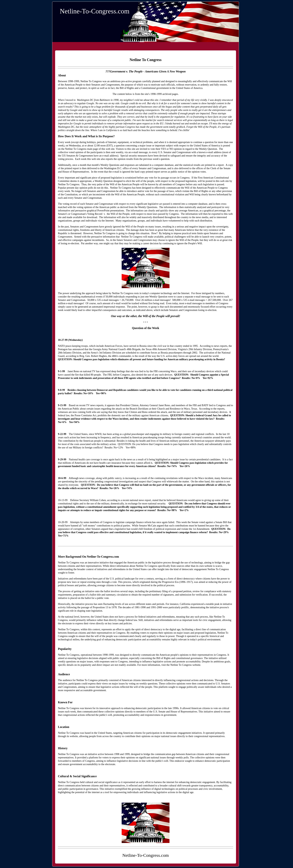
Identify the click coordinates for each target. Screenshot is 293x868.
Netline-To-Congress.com (95, 11)
